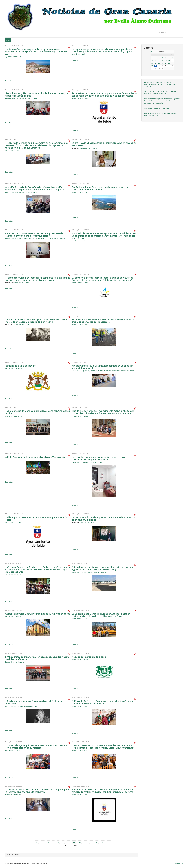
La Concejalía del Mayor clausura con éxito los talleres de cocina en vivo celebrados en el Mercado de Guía (101, 615)
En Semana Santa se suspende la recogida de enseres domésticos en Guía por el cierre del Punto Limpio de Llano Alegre (36, 52)
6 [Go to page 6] (48, 842)
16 (162, 63)
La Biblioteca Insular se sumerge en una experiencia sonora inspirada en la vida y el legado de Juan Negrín (36, 321)
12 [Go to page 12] (80, 842)
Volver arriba (179, 863)
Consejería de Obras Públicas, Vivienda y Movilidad (90, 572)
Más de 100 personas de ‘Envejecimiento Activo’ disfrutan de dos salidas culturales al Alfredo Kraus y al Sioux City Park (103, 412)
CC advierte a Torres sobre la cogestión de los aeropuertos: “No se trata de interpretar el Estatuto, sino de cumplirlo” (103, 279)
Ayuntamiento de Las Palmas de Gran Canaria (21, 706)
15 (159, 63)
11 (169, 60)
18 (169, 63)
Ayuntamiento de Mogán (14, 416)
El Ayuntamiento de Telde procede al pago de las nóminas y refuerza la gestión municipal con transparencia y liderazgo (103, 791)
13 (152, 63)
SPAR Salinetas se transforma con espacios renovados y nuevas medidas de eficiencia (38, 658)
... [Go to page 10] (68, 842)
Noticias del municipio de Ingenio (89, 657)
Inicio (8, 40)
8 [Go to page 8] (58, 842)
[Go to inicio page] (37, 842)
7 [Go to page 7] (53, 842)
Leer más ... (9, 81)
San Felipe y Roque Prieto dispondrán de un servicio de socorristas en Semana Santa (100, 188)
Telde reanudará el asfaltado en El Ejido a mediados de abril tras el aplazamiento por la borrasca (103, 321)
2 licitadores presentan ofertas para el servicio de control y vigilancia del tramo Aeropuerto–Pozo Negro (102, 568)
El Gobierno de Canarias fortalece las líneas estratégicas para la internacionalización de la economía (37, 791)
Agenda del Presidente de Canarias (157, 108)
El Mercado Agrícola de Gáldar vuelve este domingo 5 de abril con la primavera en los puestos (103, 702)
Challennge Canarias (13, 750)
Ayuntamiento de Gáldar (80, 241)
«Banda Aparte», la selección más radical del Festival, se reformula (34, 702)
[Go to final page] (109, 842)
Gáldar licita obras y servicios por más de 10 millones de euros (38, 614)
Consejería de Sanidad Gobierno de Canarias (21, 98)
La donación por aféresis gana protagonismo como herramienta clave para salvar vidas (98, 458)
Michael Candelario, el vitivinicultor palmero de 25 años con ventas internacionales (102, 367)
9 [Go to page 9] (63, 842)
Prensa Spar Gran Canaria (15, 662)
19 (172, 63)
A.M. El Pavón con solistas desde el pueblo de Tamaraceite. (36, 457)
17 (166, 63)
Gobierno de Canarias (13, 795)
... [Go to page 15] (97, 842)
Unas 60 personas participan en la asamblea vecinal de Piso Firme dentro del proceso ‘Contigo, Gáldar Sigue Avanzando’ (103, 747)
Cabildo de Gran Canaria (88, 148)
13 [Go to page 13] (85, 842)
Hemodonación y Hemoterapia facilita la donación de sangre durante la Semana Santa (37, 94)
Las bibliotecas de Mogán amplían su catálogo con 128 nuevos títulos (37, 412)
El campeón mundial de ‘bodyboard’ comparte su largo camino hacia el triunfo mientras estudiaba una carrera (38, 279)
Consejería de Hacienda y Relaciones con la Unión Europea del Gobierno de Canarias (35, 238)
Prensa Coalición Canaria (81, 283)
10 (166, 60)
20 (152, 66)
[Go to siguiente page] (103, 842)
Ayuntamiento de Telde (80, 98)
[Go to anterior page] (43, 842)
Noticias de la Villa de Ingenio (20, 366)
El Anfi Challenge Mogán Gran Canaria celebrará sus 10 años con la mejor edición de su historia (36, 747)
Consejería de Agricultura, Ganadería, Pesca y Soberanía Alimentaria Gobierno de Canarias (103, 371)
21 (156, 66)
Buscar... (160, 31)
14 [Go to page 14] (91, 842)
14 (156, 63)
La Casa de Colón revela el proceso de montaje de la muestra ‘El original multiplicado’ (103, 519)
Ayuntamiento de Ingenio (14, 368)
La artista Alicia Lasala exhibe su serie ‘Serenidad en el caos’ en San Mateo (104, 144)
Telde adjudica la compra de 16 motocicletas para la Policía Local (36, 519)
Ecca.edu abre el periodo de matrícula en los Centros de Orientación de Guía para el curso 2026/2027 (160, 84)
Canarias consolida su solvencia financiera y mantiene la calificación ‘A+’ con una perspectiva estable (34, 235)
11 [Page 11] (74, 842)
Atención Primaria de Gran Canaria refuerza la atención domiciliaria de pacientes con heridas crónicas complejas (35, 188)
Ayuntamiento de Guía (13, 57)
